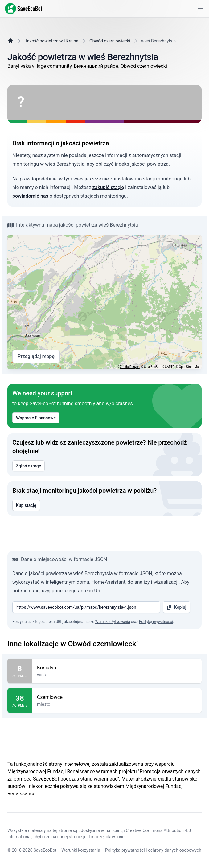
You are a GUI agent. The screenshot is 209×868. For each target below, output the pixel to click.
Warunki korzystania (81, 850)
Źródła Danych (130, 367)
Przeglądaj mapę (36, 357)
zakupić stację (108, 187)
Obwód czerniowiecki (110, 41)
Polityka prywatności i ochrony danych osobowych (153, 850)
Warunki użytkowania (113, 622)
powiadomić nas (30, 196)
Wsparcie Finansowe (36, 418)
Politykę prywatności (156, 622)
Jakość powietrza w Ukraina (51, 41)
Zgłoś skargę (29, 466)
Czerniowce (117, 697)
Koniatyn (117, 668)
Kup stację (26, 505)
